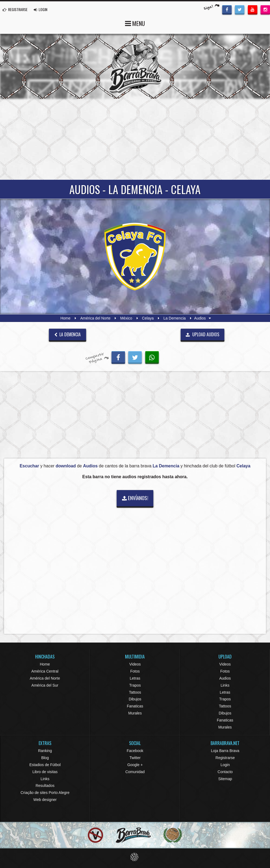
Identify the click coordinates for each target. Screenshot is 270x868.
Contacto (225, 772)
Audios (225, 678)
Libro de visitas (45, 772)
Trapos (135, 685)
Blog (45, 758)
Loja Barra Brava (225, 751)
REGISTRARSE (15, 9)
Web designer (45, 800)
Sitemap (225, 779)
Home (65, 318)
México (126, 318)
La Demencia (175, 318)
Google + (135, 765)
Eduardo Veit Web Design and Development (135, 857)
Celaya (148, 318)
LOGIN (40, 9)
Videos (135, 664)
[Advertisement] (135, 139)
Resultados (45, 786)
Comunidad (135, 772)
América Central (45, 671)
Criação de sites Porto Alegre (45, 793)
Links (225, 685)
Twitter (135, 758)
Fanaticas (135, 706)
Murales (135, 713)
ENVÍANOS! (135, 498)
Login (225, 765)
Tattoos (135, 692)
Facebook (135, 751)
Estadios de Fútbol (45, 765)
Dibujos (135, 699)
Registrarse (225, 758)
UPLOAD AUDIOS (202, 334)
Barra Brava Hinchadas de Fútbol (135, 66)
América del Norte (95, 318)
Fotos (135, 671)
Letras (135, 678)
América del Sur (45, 685)
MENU (135, 23)
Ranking (45, 751)
